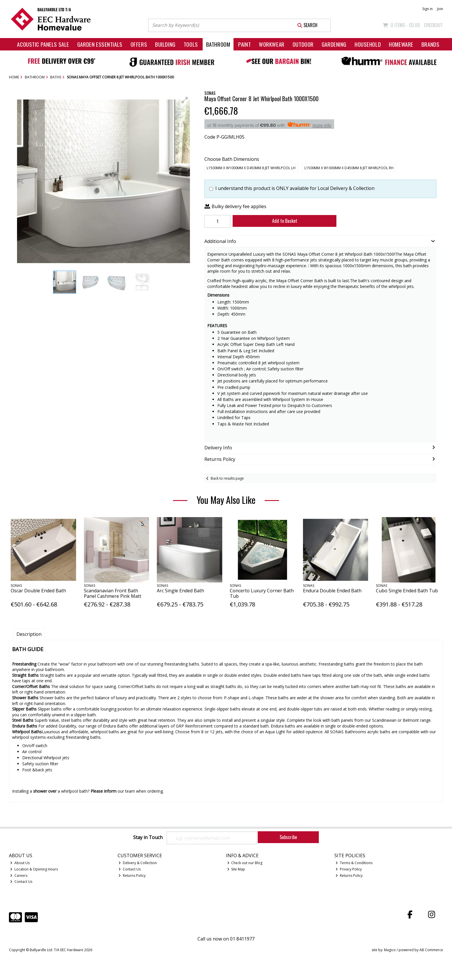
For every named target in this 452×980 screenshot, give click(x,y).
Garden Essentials (100, 44)
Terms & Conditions (354, 863)
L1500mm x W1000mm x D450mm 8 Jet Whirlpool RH (349, 168)
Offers (139, 44)
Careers (19, 876)
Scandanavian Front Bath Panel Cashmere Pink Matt (113, 593)
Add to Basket (285, 221)
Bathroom (218, 44)
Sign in (427, 9)
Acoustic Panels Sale (43, 44)
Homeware (401, 44)
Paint (244, 44)
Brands (430, 44)
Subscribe (288, 837)
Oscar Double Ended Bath (38, 591)
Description (29, 634)
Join (440, 9)
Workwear (272, 44)
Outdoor (303, 44)
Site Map (236, 869)
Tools (191, 44)
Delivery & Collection (138, 863)
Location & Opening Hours (34, 869)
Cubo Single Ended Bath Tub (407, 591)
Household (368, 44)
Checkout (433, 25)
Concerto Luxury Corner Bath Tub (262, 593)
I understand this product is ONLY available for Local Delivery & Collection (295, 188)
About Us (20, 863)
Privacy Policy (349, 869)
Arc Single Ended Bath (180, 591)
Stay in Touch (148, 838)
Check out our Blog (245, 863)
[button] (185, 100)
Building (165, 44)
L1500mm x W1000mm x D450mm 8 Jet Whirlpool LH (251, 168)
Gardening (334, 44)
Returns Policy (132, 876)
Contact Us (21, 882)
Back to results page (227, 478)
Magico (390, 950)
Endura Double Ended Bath (332, 591)
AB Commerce (431, 950)
